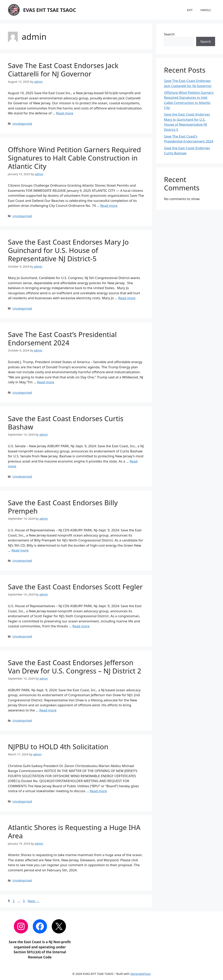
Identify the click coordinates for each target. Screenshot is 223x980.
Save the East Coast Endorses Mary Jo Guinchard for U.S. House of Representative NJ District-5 (68, 250)
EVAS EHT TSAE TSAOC (50, 10)
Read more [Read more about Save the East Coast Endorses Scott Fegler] (81, 626)
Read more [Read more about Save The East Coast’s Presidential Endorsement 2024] (46, 382)
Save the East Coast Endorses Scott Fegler (75, 587)
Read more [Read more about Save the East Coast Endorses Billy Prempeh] (20, 550)
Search (169, 34)
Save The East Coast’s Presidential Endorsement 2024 (62, 339)
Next (33, 901)
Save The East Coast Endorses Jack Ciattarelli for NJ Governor (63, 70)
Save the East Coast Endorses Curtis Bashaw (66, 423)
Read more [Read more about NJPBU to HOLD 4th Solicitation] (98, 791)
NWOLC (206, 10)
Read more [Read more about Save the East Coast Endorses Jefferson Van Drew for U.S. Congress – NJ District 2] (48, 710)
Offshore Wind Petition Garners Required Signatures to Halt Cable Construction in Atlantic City (74, 158)
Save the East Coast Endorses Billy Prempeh (63, 507)
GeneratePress (141, 974)
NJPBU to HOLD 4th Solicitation (58, 747)
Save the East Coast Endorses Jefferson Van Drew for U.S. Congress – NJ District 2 (75, 667)
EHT (190, 10)
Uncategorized (22, 124)
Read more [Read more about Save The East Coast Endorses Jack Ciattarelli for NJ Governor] (64, 113)
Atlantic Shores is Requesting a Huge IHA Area (74, 831)
